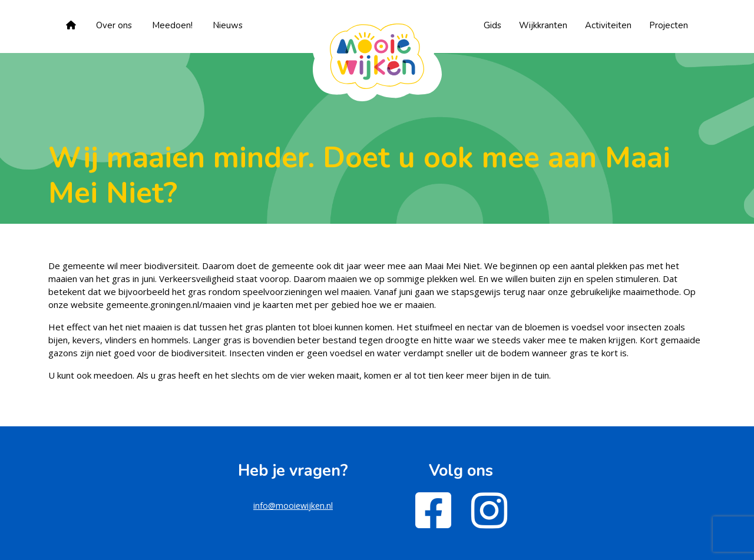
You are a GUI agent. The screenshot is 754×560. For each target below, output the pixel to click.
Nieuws (228, 25)
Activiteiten (608, 25)
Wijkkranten (543, 25)
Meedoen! (172, 25)
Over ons (114, 25)
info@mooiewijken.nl (293, 506)
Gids (492, 25)
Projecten (669, 25)
